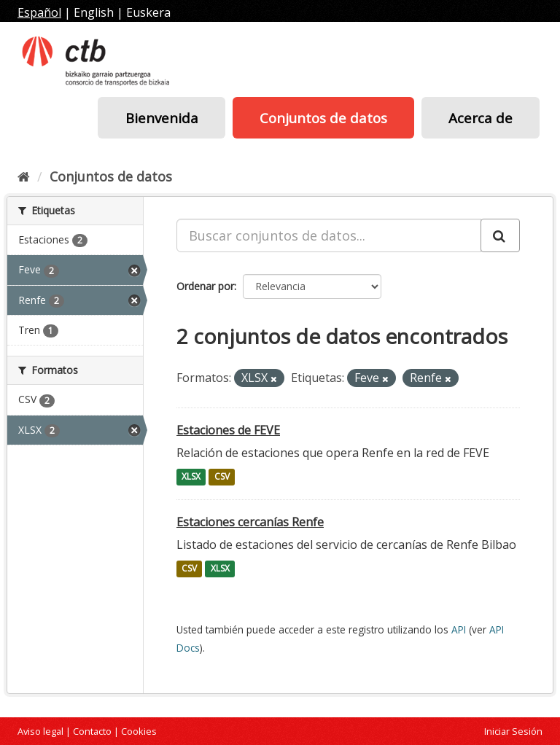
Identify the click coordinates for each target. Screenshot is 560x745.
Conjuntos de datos (323, 118)
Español (39, 12)
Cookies (139, 731)
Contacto (92, 731)
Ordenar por (205, 286)
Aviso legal (40, 731)
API (459, 629)
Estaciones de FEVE (228, 430)
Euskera (148, 12)
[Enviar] (500, 235)
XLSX (191, 477)
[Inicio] (24, 176)
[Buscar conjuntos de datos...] (329, 235)
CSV (222, 477)
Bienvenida (162, 118)
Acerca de (481, 118)
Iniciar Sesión (513, 731)
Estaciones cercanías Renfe (250, 522)
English (94, 12)
